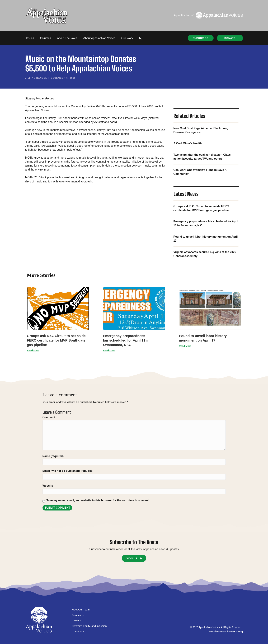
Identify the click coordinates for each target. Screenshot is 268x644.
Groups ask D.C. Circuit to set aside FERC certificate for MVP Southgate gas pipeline (56, 340)
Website (48, 486)
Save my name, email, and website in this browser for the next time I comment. (98, 500)
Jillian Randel (36, 78)
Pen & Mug (237, 632)
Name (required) (53, 456)
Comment (49, 417)
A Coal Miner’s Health (188, 143)
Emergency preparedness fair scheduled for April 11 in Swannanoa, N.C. (126, 340)
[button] (140, 38)
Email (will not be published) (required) (68, 471)
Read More (33, 351)
